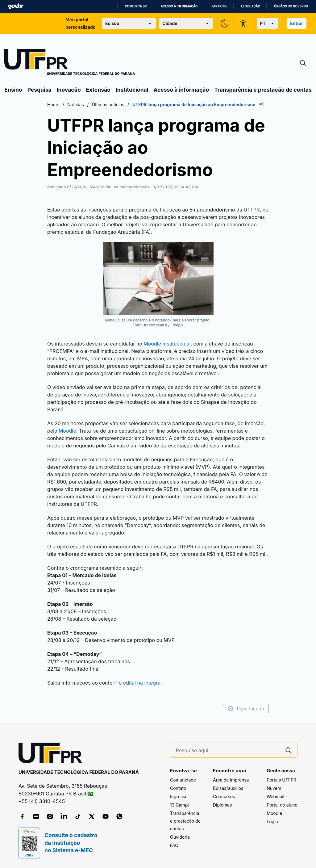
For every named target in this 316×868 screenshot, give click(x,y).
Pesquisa (39, 90)
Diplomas (222, 805)
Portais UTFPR (281, 780)
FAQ (174, 845)
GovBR (16, 6)
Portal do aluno (282, 805)
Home (53, 105)
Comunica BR (136, 6)
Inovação (69, 90)
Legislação (251, 6)
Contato (178, 788)
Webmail (275, 797)
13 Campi (179, 805)
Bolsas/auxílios (228, 788)
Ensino (13, 90)
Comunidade (183, 780)
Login (272, 822)
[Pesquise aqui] (228, 751)
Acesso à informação (179, 6)
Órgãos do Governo (291, 6)
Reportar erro (246, 709)
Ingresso (179, 797)
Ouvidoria (180, 837)
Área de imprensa (231, 780)
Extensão (98, 90)
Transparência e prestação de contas (263, 90)
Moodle (274, 813)
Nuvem (274, 788)
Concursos (224, 797)
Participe (219, 6)
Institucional (132, 90)
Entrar (297, 23)
